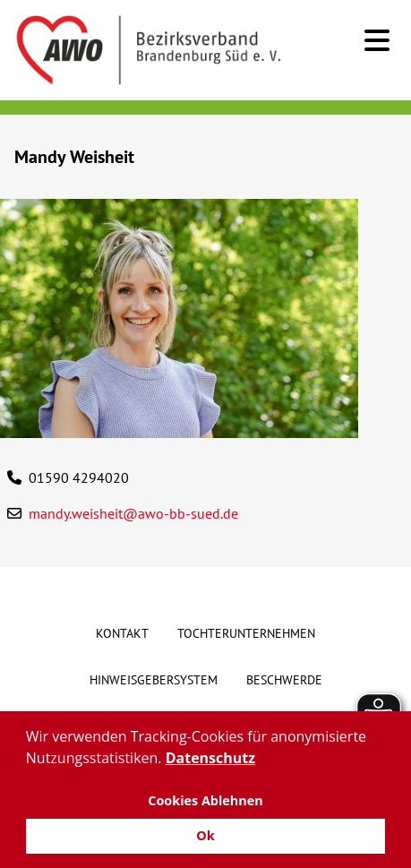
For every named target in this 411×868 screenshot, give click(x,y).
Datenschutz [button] (210, 758)
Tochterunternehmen (246, 633)
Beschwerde (284, 680)
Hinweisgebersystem (154, 680)
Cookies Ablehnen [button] (205, 800)
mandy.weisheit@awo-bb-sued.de (133, 513)
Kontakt (122, 633)
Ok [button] (205, 835)
